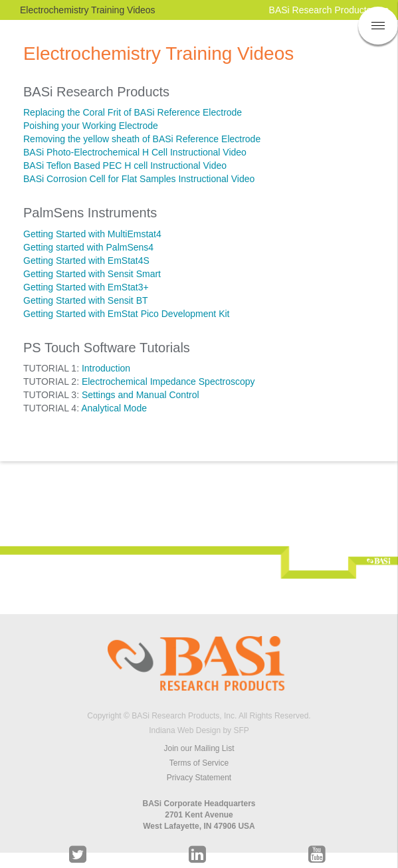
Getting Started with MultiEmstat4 (92, 234)
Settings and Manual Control (141, 395)
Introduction (106, 368)
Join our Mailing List (199, 748)
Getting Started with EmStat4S (86, 261)
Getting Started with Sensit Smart (92, 274)
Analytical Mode (114, 408)
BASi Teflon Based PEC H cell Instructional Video (125, 165)
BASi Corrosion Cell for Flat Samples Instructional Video (139, 179)
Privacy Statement (199, 778)
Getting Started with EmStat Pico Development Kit (126, 314)
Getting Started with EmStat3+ (86, 287)
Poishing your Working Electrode (91, 126)
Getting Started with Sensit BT (86, 300)
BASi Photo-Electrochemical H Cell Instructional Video (135, 152)
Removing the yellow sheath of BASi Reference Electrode (142, 139)
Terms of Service (199, 763)
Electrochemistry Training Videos (88, 10)
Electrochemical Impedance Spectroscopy (168, 381)
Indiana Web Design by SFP (199, 730)
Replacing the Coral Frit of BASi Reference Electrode (133, 112)
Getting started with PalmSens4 (88, 247)
